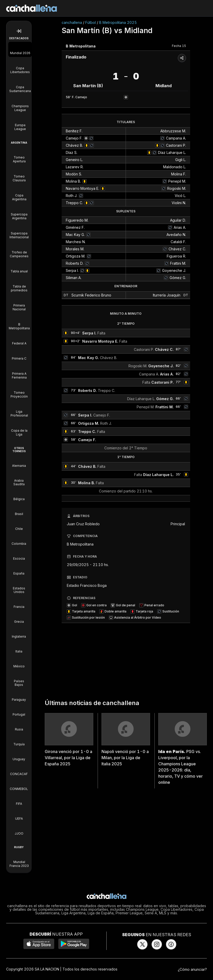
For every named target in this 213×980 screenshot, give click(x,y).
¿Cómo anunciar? (192, 969)
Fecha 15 (179, 46)
